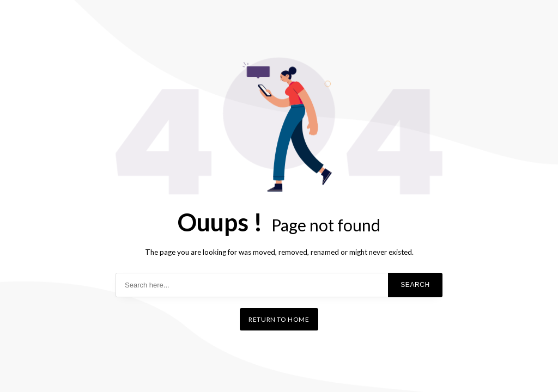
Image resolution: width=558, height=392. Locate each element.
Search (415, 285)
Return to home (279, 319)
